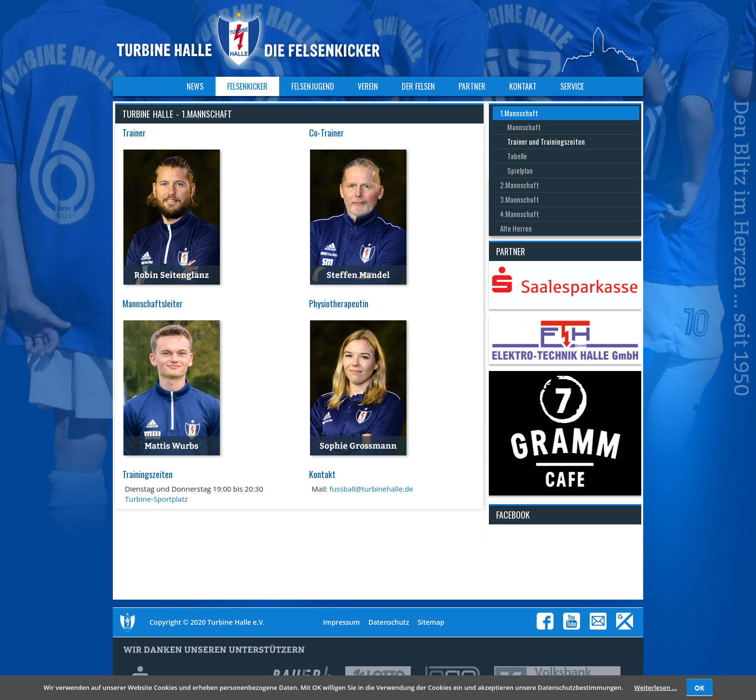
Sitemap (431, 622)
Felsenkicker (247, 86)
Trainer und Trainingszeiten (546, 141)
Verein (368, 86)
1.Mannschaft (519, 113)
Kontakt (523, 86)
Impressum (341, 622)
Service (572, 86)
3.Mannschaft (520, 199)
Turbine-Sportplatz (156, 499)
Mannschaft (524, 127)
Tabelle (517, 156)
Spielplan (520, 170)
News (195, 86)
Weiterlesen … (655, 687)
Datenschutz (389, 622)
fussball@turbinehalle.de (371, 489)
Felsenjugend (313, 86)
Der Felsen (418, 86)
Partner (472, 86)
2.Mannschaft (520, 185)
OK (699, 688)
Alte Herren (516, 228)
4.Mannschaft (520, 214)
